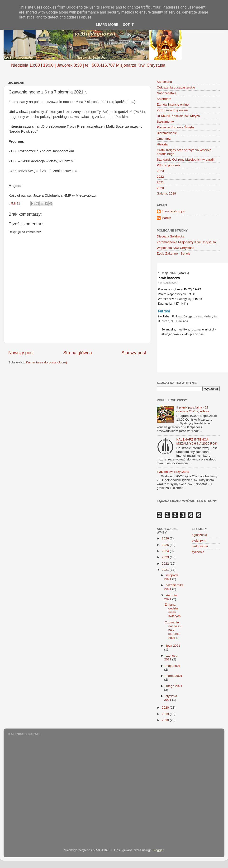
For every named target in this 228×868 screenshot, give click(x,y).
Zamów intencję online (173, 104)
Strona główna (78, 353)
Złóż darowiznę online (172, 110)
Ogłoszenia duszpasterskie (176, 87)
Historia (162, 144)
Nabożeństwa (166, 93)
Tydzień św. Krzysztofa (173, 472)
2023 (160, 171)
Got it (128, 25)
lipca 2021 (173, 646)
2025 (166, 545)
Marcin (166, 218)
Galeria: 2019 (166, 193)
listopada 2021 (171, 577)
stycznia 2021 (171, 698)
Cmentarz (164, 139)
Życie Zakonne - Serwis (173, 253)
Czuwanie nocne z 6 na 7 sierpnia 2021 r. (174, 630)
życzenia (198, 552)
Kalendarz (164, 99)
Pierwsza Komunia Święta (175, 127)
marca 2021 (174, 676)
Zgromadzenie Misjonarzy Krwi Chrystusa (186, 242)
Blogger (158, 850)
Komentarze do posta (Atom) (46, 362)
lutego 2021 (174, 686)
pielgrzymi (199, 541)
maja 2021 (173, 666)
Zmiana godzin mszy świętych (173, 610)
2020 (160, 188)
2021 (160, 182)
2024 (166, 551)
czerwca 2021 (171, 657)
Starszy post (134, 353)
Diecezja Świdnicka (171, 236)
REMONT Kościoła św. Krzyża (178, 116)
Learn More (107, 25)
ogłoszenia (200, 535)
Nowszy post (21, 353)
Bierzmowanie (167, 133)
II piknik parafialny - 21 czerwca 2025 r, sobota (193, 409)
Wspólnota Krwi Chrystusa (176, 248)
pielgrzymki (200, 546)
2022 (160, 177)
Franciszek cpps (173, 211)
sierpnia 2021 (170, 597)
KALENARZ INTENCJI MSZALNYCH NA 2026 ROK (197, 441)
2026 (166, 538)
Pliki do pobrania (169, 165)
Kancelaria (164, 82)
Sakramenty (165, 122)
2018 (166, 720)
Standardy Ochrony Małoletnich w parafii (185, 160)
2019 (166, 714)
